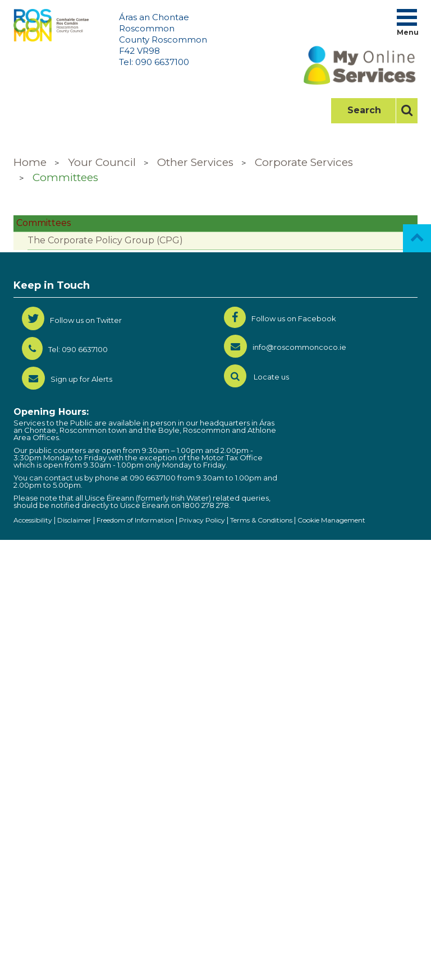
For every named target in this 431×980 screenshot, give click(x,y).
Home (30, 162)
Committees (65, 177)
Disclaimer (74, 520)
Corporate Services (304, 162)
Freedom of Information (135, 520)
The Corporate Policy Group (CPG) (105, 240)
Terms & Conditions (261, 520)
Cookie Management (331, 520)
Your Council (102, 162)
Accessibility (33, 520)
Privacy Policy (202, 520)
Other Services (195, 162)
